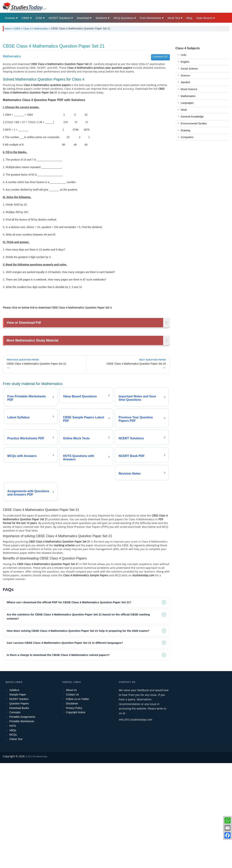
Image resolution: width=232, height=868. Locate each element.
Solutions (101, 18)
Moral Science (189, 142)
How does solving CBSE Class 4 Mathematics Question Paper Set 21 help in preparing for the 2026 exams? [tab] (78, 736)
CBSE (26, 18)
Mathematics (41, 29)
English (185, 114)
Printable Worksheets (22, 826)
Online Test (16, 844)
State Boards (204, 18)
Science (185, 128)
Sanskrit (186, 135)
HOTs (13, 831)
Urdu (184, 107)
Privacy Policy (74, 813)
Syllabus (14, 795)
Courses (10, 18)
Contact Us (72, 799)
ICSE (39, 18)
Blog (189, 18)
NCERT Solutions (60, 18)
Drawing (186, 183)
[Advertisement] (115, 62)
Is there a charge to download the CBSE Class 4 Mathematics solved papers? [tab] (58, 760)
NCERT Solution (19, 804)
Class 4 (27, 29)
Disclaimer (72, 808)
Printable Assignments (22, 822)
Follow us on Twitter (78, 804)
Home (8, 29)
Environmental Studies (194, 176)
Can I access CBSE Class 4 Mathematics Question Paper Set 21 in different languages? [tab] (65, 748)
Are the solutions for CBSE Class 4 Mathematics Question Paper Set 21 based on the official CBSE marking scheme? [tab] (78, 721)
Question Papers (19, 808)
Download (83, 18)
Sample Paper (18, 799)
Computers (187, 190)
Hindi (184, 162)
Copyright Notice (76, 817)
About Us (71, 795)
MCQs (13, 840)
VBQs (13, 835)
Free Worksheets (151, 18)
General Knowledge (192, 169)
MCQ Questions (124, 18)
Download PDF (160, 109)
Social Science (189, 121)
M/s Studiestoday (38, 861)
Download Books (19, 813)
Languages (187, 155)
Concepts (15, 817)
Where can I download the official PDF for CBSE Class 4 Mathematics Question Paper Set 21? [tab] (69, 707)
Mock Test (174, 18)
